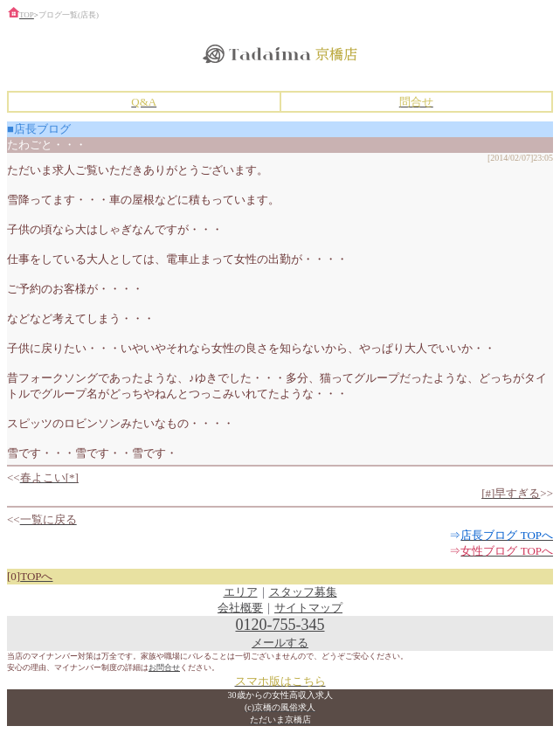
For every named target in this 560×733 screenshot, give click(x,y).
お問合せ (164, 667)
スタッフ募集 (303, 592)
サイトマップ (308, 608)
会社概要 (240, 608)
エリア (241, 592)
